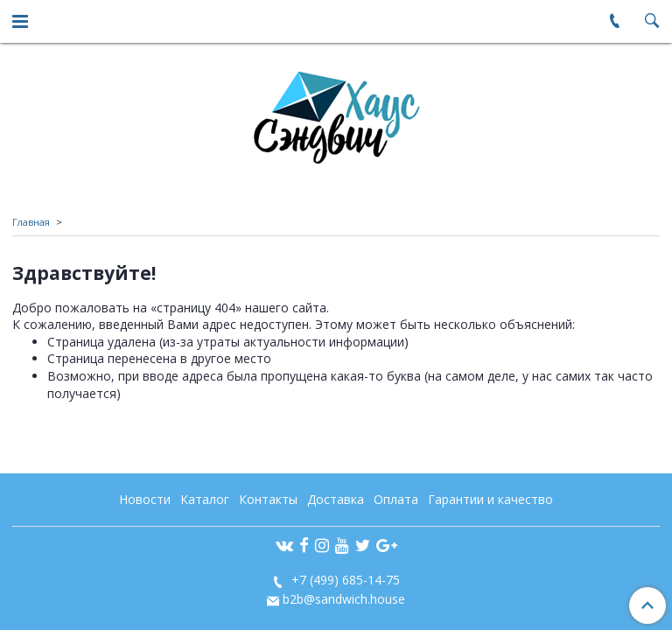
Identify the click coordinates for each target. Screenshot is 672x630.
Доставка (336, 499)
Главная (31, 222)
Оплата (396, 499)
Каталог (205, 499)
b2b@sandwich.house (344, 599)
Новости (145, 499)
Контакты (268, 499)
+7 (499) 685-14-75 (344, 580)
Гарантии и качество (490, 499)
